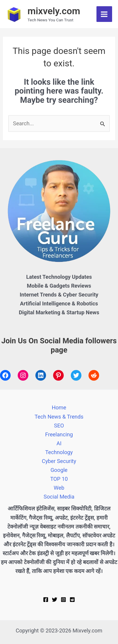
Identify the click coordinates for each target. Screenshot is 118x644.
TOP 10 (59, 479)
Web (59, 488)
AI (59, 443)
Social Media (59, 497)
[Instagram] (63, 600)
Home (59, 407)
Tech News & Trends (59, 417)
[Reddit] (72, 600)
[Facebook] (46, 600)
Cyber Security (59, 461)
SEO (59, 426)
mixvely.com (54, 11)
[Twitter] (55, 600)
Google (59, 470)
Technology (59, 452)
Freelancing (59, 434)
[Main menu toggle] (104, 14)
